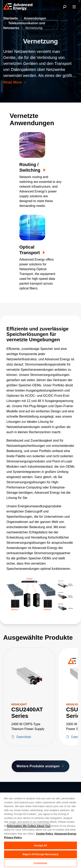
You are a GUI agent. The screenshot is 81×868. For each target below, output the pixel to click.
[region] (40, 830)
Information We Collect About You (29, 826)
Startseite (11, 18)
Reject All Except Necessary (40, 854)
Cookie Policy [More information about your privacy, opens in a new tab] (45, 834)
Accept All (40, 845)
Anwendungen (35, 18)
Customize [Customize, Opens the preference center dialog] (41, 863)
